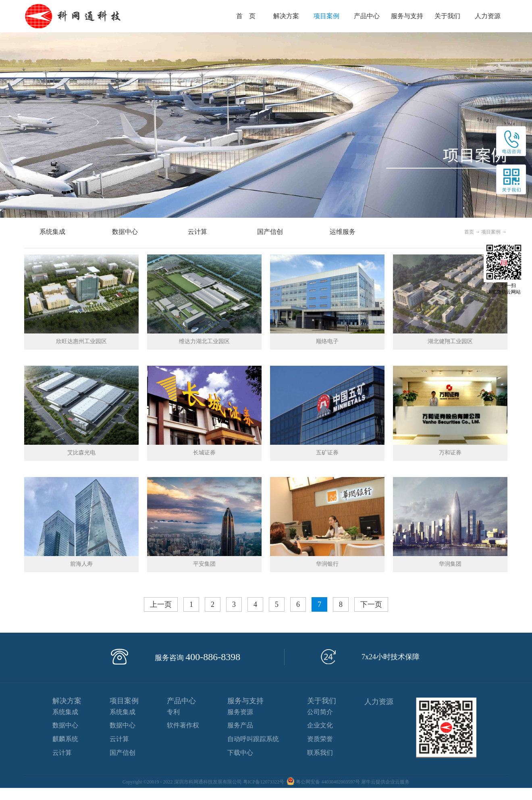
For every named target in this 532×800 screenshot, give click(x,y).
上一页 (161, 604)
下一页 (371, 604)
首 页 (246, 16)
